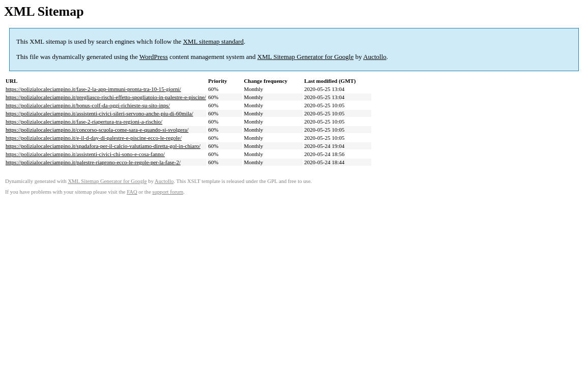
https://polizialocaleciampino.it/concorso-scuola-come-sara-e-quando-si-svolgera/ (97, 130)
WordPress (154, 57)
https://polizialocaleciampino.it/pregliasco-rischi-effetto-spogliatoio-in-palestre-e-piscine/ (106, 97)
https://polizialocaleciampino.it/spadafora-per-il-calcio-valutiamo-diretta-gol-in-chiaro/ (103, 146)
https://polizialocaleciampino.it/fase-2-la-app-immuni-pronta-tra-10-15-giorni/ (93, 89)
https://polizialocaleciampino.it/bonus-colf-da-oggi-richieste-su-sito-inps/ (88, 105)
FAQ (132, 192)
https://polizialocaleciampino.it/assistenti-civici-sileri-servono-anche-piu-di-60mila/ (99, 113)
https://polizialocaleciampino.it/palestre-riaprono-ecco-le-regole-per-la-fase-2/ (93, 162)
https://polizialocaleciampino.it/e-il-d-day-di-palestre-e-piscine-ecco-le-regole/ (94, 138)
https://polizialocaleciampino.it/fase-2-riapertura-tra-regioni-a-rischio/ (84, 121)
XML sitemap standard (213, 41)
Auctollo (375, 57)
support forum (168, 192)
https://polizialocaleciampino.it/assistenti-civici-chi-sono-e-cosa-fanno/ (85, 154)
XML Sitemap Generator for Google (305, 57)
